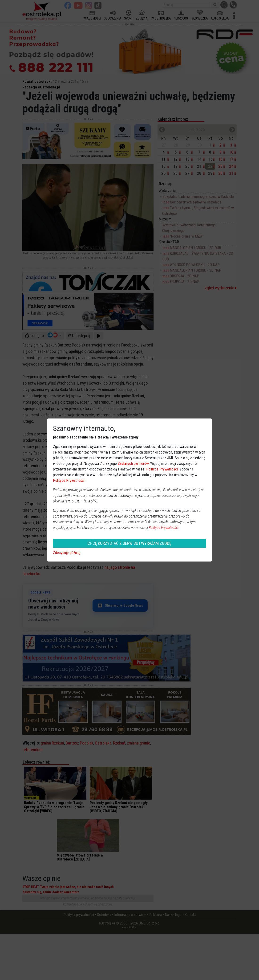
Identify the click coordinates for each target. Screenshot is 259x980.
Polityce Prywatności (162, 469)
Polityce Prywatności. (164, 528)
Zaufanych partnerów (133, 464)
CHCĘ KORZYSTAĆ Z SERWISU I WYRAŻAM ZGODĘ (129, 543)
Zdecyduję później (67, 553)
